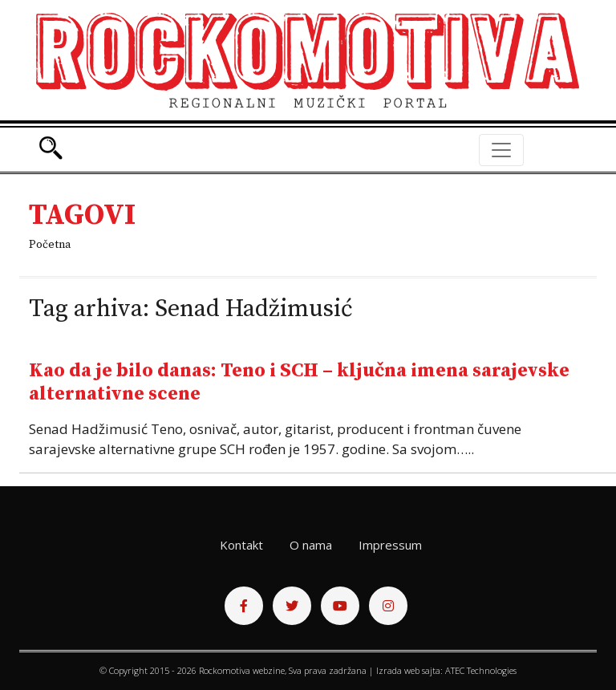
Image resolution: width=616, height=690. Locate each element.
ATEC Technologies (481, 670)
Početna (50, 245)
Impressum (390, 545)
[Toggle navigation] (501, 150)
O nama (311, 545)
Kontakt (241, 545)
